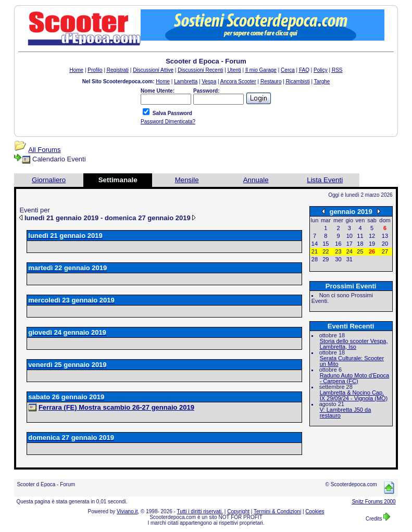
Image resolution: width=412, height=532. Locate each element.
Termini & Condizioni (277, 511)
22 (326, 251)
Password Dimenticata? (168, 122)
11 (360, 236)
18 (360, 244)
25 (360, 251)
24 (349, 251)
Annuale (256, 180)
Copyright (238, 511)
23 (338, 251)
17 (349, 244)
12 (372, 236)
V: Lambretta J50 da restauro (346, 413)
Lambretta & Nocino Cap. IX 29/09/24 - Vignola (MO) (354, 395)
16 (338, 244)
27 (385, 251)
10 (349, 236)
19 (372, 244)
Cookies (315, 511)
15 (326, 244)
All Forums (44, 150)
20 (385, 244)
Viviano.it (127, 511)
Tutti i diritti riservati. (200, 511)
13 (385, 236)
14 (315, 244)
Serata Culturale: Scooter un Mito (352, 361)
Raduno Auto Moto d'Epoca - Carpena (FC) (355, 378)
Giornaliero (49, 180)
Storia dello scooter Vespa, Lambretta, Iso (354, 344)
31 (349, 259)
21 (315, 251)
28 (315, 259)
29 (326, 259)
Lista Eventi (325, 180)
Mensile (187, 180)
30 (338, 259)
